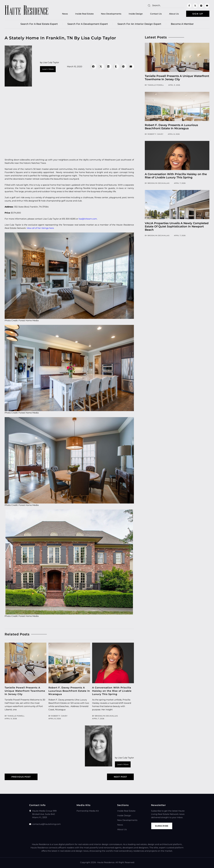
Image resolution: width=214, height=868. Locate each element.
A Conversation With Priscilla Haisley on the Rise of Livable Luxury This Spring (112, 691)
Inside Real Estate (84, 14)
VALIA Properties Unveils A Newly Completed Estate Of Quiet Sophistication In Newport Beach (177, 226)
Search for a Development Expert (88, 24)
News (65, 14)
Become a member (182, 24)
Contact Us (156, 14)
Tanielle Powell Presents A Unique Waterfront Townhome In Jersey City (25, 691)
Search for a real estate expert (39, 24)
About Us (174, 14)
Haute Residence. (106, 862)
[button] (93, 66)
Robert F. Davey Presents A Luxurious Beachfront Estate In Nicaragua (69, 691)
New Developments (111, 14)
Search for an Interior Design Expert (139, 24)
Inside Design (136, 14)
